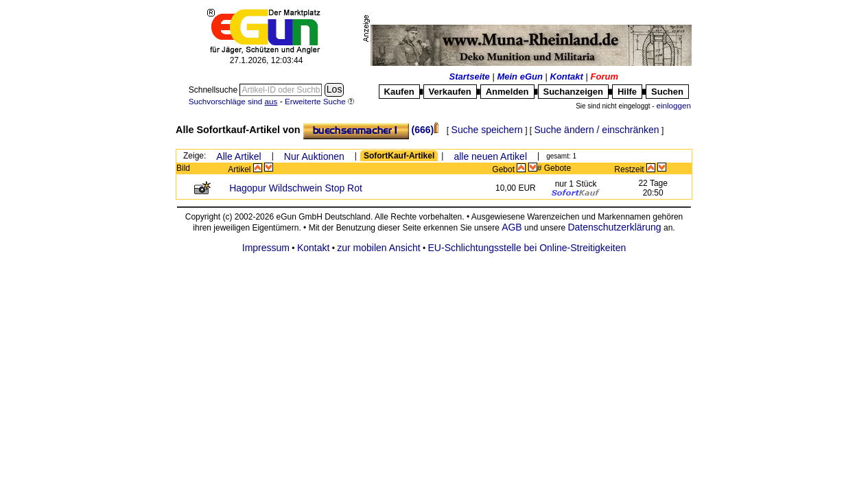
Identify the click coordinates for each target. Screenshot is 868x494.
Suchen (667, 92)
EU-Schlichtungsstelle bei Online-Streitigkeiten (527, 248)
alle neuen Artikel (490, 156)
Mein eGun (519, 77)
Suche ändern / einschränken (597, 130)
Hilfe (627, 92)
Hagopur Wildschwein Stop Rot (296, 188)
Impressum (266, 248)
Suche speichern (487, 130)
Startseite (470, 77)
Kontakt (567, 77)
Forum (605, 77)
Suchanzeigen (573, 92)
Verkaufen (450, 92)
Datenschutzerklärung (614, 227)
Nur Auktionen (314, 156)
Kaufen (399, 92)
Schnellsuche (214, 90)
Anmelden (507, 92)
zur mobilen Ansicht (378, 248)
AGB (512, 227)
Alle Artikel (238, 156)
